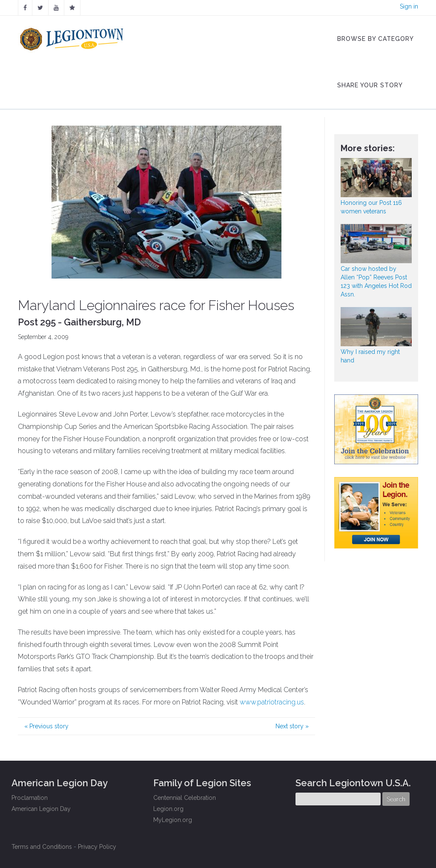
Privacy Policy (97, 847)
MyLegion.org (173, 820)
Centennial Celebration (185, 798)
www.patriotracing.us (272, 702)
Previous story (46, 726)
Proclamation (30, 798)
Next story (292, 726)
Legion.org (168, 809)
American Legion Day (41, 809)
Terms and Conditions (42, 847)
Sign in (409, 6)
